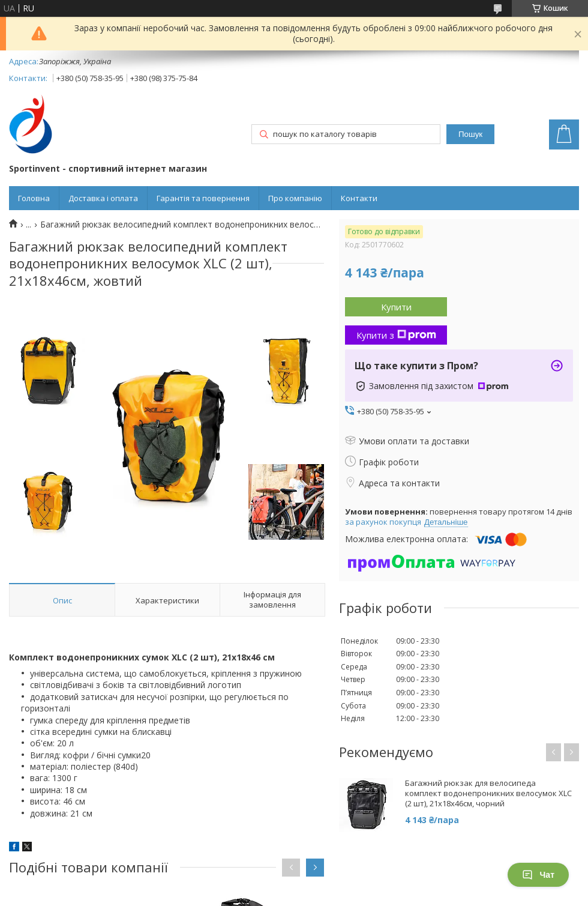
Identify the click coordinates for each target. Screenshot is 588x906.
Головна (34, 198)
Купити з (396, 335)
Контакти (359, 198)
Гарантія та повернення (203, 198)
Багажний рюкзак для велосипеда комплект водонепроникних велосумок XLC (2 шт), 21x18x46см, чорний (488, 793)
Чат (538, 875)
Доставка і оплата (103, 198)
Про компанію (295, 198)
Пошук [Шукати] (470, 134)
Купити (396, 307)
